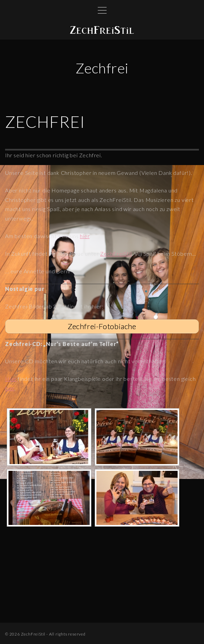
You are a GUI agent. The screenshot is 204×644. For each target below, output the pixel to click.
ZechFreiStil (116, 254)
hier (85, 236)
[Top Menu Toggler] (102, 10)
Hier (11, 379)
